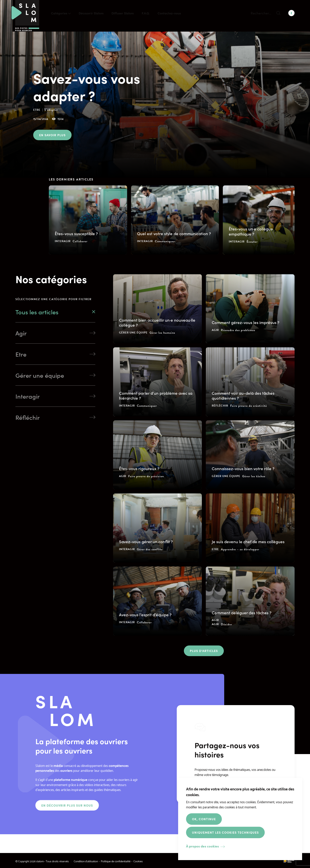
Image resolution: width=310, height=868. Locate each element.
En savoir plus (52, 135)
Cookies (138, 861)
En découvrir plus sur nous (67, 805)
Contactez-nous (169, 13)
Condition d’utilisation (86, 861)
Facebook (291, 13)
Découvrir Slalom (91, 13)
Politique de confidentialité (116, 861)
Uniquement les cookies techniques (225, 832)
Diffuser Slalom (123, 13)
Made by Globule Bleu (289, 861)
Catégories (59, 13)
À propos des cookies (202, 846)
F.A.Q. (146, 13)
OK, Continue (204, 819)
